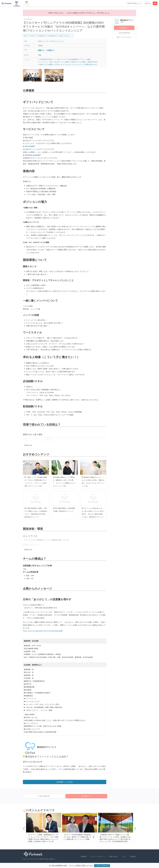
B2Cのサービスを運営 (62, 62)
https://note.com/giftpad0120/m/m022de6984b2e (42, 631)
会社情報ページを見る (65, 782)
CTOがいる (58, 64)
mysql (61, 36)
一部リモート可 (61, 59)
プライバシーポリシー (98, 856)
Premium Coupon (32, 155)
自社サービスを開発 (46, 64)
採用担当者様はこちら (134, 3)
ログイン (148, 3)
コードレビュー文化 (46, 62)
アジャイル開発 (85, 59)
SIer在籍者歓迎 (73, 59)
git (67, 36)
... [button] (71, 36)
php (25, 36)
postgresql (52, 36)
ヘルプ (124, 856)
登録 (155, 3)
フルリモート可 (69, 64)
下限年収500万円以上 (47, 59)
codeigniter (41, 36)
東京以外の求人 (93, 62)
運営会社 (133, 856)
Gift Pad (28, 138)
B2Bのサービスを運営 (78, 62)
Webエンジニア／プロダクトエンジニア (51, 41)
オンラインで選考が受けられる (87, 64)
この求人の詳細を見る (102, 866)
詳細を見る (28, 445)
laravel (32, 36)
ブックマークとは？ (124, 37)
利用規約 (84, 856)
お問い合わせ (113, 856)
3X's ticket (29, 146)
